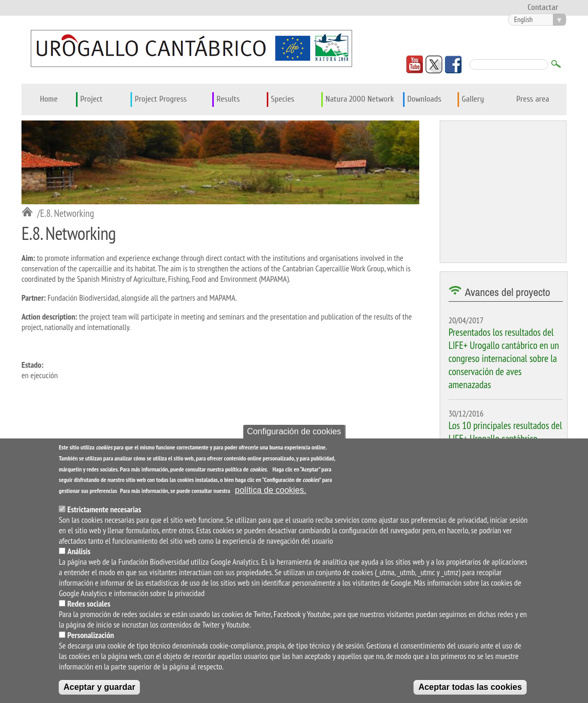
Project (91, 99)
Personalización (91, 638)
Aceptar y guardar (99, 690)
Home (49, 99)
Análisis (79, 554)
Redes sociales (89, 606)
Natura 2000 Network (360, 99)
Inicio (29, 213)
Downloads (424, 99)
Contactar (543, 7)
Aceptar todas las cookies (470, 690)
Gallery (473, 99)
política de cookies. (270, 493)
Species (283, 99)
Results (228, 99)
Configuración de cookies (294, 434)
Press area (533, 99)
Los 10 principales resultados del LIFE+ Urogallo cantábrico (505, 432)
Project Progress (161, 99)
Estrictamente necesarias (105, 512)
